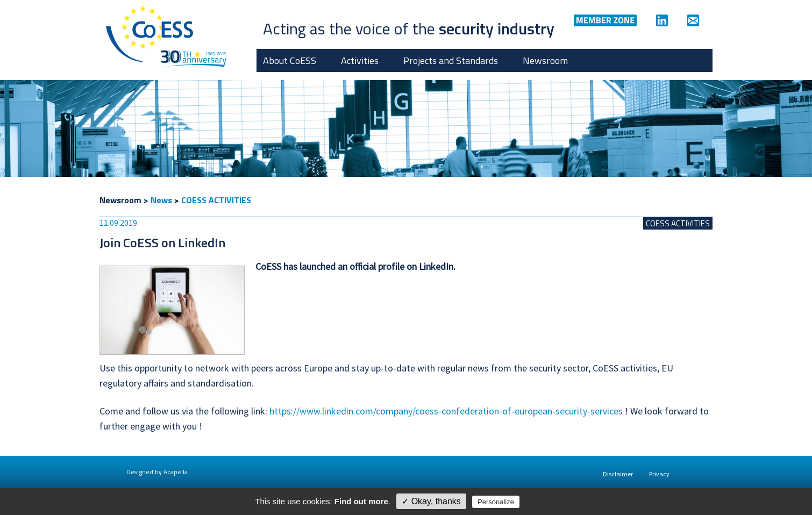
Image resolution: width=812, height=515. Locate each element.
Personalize (496, 502)
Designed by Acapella (157, 472)
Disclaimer (618, 474)
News (161, 200)
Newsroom (545, 60)
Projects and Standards (451, 60)
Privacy (659, 474)
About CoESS (290, 60)
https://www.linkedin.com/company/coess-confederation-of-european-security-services (446, 411)
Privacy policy (545, 502)
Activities (360, 60)
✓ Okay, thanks (431, 501)
